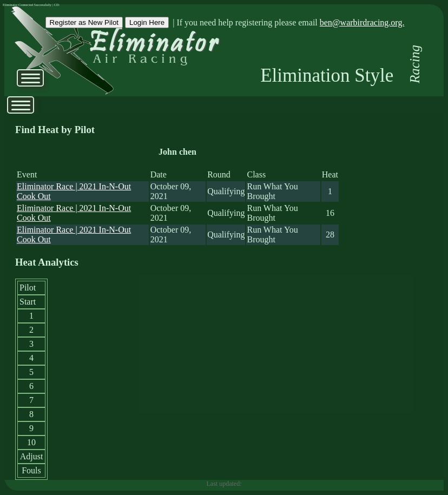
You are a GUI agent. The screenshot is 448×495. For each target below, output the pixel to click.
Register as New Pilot (84, 22)
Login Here (147, 22)
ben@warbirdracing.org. (362, 22)
